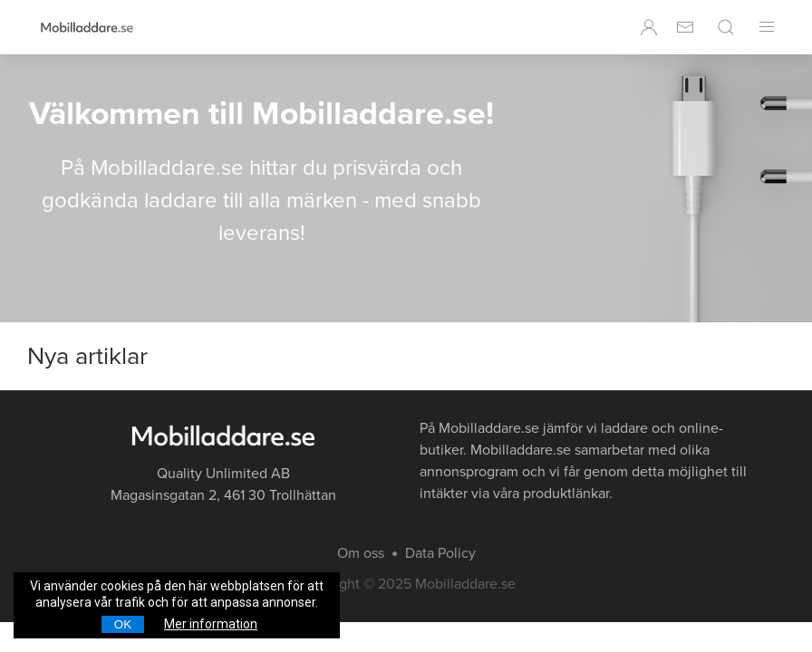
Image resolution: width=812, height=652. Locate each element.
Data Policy (440, 553)
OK (123, 624)
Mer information (211, 624)
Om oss (361, 553)
